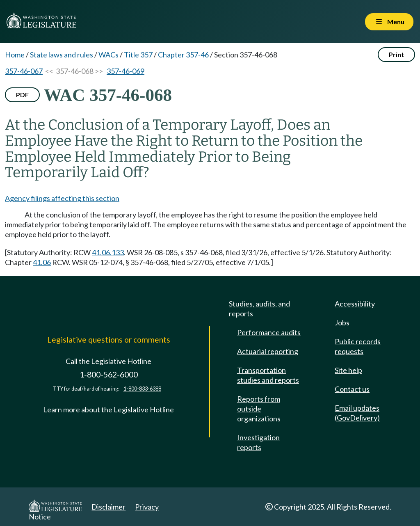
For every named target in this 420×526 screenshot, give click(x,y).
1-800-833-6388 (142, 389)
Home (15, 55)
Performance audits (269, 332)
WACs (108, 55)
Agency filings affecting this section (62, 198)
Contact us (352, 389)
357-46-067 (24, 71)
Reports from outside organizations (259, 409)
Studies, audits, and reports (259, 309)
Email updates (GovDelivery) (357, 413)
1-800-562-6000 (109, 374)
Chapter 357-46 (183, 55)
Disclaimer (108, 507)
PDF (22, 95)
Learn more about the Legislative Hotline (108, 409)
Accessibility (355, 304)
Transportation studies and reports (268, 375)
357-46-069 (126, 71)
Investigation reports (258, 442)
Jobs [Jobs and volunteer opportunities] (342, 322)
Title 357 (138, 55)
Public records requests (358, 346)
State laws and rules (62, 55)
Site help (348, 370)
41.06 (42, 262)
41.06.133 (108, 252)
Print (396, 54)
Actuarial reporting (268, 351)
